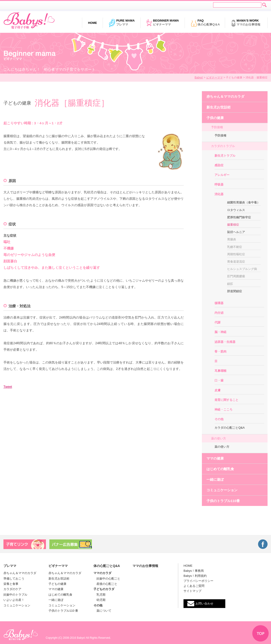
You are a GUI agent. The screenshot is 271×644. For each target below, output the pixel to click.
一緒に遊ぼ (215, 479)
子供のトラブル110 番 (63, 611)
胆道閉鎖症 (235, 291)
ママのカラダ (102, 573)
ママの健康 (215, 458)
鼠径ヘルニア (236, 232)
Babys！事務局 (194, 571)
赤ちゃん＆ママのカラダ (225, 96)
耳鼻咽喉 (220, 371)
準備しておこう (14, 579)
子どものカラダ (104, 589)
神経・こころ (223, 409)
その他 (219, 419)
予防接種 (217, 127)
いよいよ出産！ (14, 600)
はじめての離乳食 (220, 469)
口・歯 (219, 380)
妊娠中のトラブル (15, 595)
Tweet (8, 387)
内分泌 (219, 313)
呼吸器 (219, 185)
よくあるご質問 (194, 586)
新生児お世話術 (219, 107)
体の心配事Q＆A (205, 23)
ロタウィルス (236, 210)
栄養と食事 (11, 584)
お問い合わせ (204, 604)
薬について (102, 611)
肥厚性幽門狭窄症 (239, 217)
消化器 (219, 194)
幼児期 (99, 600)
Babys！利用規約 (195, 576)
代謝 (217, 322)
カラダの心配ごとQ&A (230, 428)
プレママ (122, 23)
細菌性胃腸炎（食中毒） (244, 202)
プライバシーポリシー (198, 581)
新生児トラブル (225, 156)
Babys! (199, 78)
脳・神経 (220, 332)
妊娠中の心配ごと (107, 579)
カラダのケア (12, 589)
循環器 (219, 303)
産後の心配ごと (105, 584)
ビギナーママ (163, 23)
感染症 (219, 165)
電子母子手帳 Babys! (29, 21)
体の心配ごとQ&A (107, 566)
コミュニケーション (222, 490)
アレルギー (222, 175)
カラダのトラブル (223, 146)
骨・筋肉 (220, 351)
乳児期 (99, 595)
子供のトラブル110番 (223, 501)
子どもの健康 (57, 584)
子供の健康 (215, 118)
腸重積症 (233, 225)
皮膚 (217, 390)
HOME (188, 566)
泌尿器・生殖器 (225, 342)
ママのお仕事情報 (246, 23)
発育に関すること (226, 400)
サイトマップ (192, 591)
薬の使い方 (219, 438)
